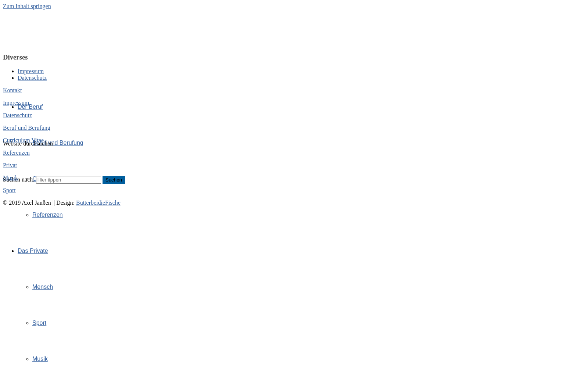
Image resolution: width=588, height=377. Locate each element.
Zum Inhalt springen (27, 6)
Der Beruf (30, 107)
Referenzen (48, 215)
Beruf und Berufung (58, 143)
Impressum (31, 71)
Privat (10, 165)
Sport (39, 323)
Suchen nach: (19, 179)
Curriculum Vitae (23, 140)
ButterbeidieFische (98, 203)
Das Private (33, 251)
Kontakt (12, 90)
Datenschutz (32, 78)
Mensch (43, 287)
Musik (40, 359)
